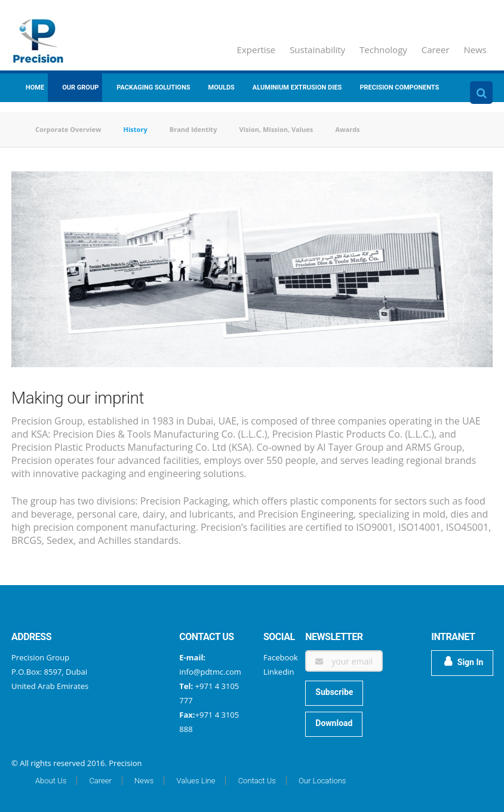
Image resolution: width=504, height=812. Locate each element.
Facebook (281, 657)
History (136, 129)
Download (334, 723)
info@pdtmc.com (210, 672)
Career (436, 50)
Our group (80, 87)
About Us (51, 781)
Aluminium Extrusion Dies (297, 87)
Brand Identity (193, 129)
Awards (347, 129)
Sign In (464, 662)
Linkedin (279, 672)
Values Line (196, 781)
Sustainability (317, 50)
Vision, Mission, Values (276, 129)
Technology (383, 50)
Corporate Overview (68, 129)
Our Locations (322, 781)
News (476, 50)
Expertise (256, 50)
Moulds (222, 87)
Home (35, 87)
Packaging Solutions (153, 87)
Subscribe (334, 692)
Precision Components (399, 87)
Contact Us (257, 781)
